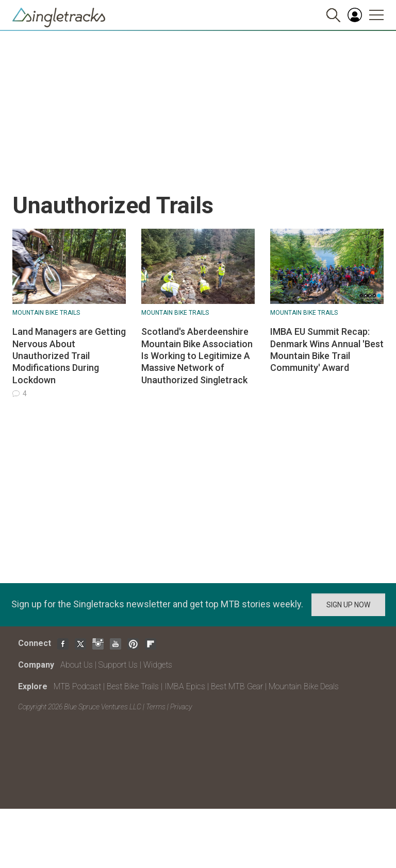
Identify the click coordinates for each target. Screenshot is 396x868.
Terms (156, 707)
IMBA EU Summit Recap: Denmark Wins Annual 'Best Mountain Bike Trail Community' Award (327, 350)
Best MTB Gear (237, 686)
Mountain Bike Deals (304, 686)
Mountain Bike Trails (46, 313)
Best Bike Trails (133, 686)
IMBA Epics (185, 686)
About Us (77, 665)
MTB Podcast (77, 686)
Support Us (118, 665)
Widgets (158, 665)
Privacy (181, 707)
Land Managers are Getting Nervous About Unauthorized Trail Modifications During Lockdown (69, 356)
